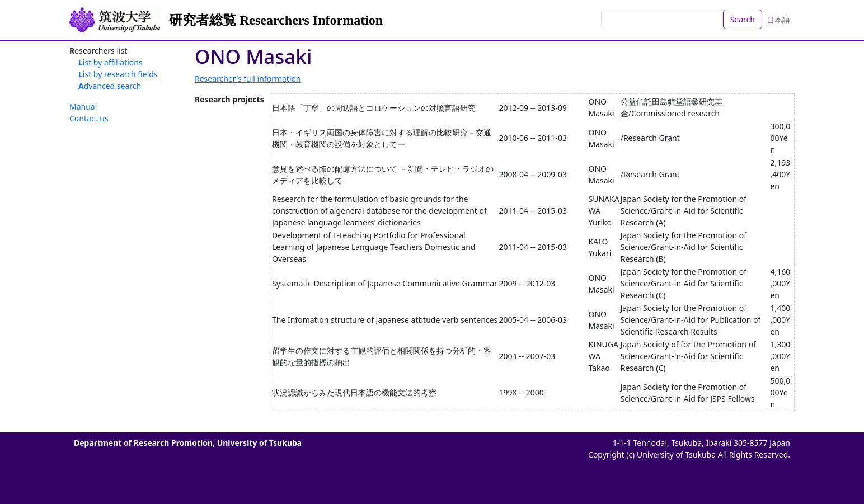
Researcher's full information (248, 79)
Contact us (89, 118)
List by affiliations (111, 62)
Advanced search (110, 86)
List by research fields (118, 74)
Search (743, 19)
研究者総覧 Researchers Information (276, 20)
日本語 (778, 20)
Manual (83, 107)
